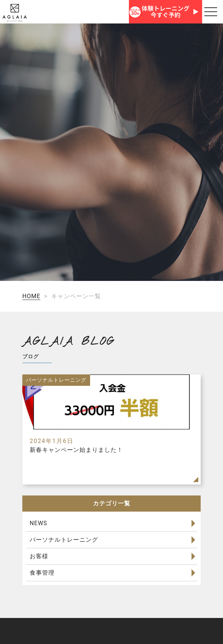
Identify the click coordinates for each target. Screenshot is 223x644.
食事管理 (42, 573)
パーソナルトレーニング (64, 540)
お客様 (39, 556)
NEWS (38, 523)
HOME (31, 296)
